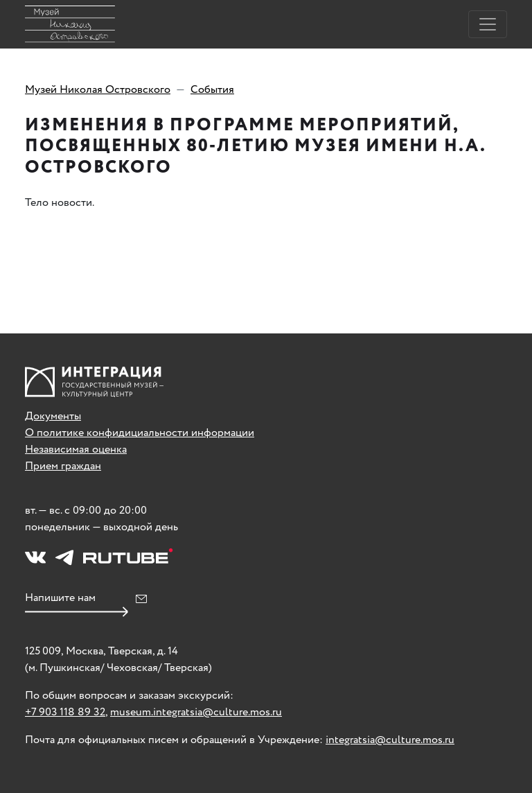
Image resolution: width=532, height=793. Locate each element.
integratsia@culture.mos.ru (390, 740)
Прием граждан (63, 466)
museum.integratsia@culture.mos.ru (196, 712)
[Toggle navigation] (488, 24)
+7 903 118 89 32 (65, 712)
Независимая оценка (76, 450)
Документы (53, 416)
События (212, 90)
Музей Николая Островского (98, 90)
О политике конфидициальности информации (140, 433)
